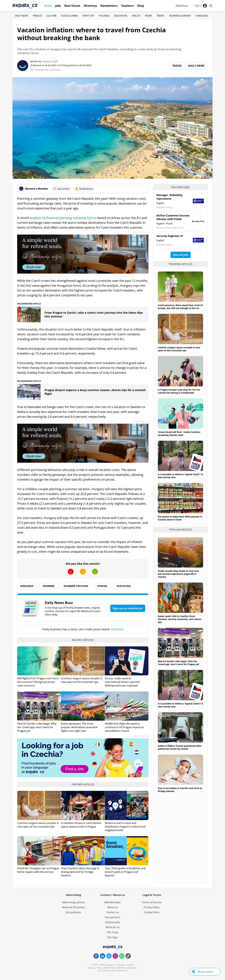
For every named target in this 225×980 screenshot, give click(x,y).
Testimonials (112, 922)
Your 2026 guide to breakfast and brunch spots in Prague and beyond (125, 872)
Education (121, 16)
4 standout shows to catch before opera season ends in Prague (81, 825)
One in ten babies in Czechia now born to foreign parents (180, 790)
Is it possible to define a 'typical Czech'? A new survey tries (180, 476)
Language (202, 16)
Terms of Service (152, 902)
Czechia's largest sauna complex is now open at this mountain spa (82, 680)
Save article (61, 189)
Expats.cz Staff (50, 61)
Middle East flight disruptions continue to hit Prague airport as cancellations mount (124, 727)
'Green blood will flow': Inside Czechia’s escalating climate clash (179, 434)
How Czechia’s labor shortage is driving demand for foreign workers (80, 872)
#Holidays (27, 586)
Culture (51, 16)
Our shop (113, 932)
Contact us (113, 912)
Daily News (21, 16)
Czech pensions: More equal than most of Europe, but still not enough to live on (180, 307)
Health (136, 16)
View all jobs (181, 255)
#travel (102, 586)
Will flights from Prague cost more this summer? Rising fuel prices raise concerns (38, 682)
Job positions (73, 912)
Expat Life (88, 16)
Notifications (84, 189)
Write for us (113, 927)
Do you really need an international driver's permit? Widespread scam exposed (122, 682)
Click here (117, 629)
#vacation (124, 586)
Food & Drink (69, 16)
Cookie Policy (152, 912)
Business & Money (180, 16)
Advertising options (74, 902)
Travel (161, 16)
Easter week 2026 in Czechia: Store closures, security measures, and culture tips (180, 619)
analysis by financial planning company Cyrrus (63, 218)
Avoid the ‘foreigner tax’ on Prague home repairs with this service (38, 870)
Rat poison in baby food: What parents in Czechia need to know (180, 518)
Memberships (112, 902)
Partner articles (83, 784)
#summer (49, 586)
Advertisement (141, 232)
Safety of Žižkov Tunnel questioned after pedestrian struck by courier (180, 747)
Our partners (113, 917)
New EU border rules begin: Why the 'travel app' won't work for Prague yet (37, 727)
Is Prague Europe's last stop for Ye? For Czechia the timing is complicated (179, 391)
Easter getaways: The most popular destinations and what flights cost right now (79, 727)
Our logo (112, 937)
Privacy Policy (152, 907)
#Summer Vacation (76, 586)
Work (148, 16)
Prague (37, 16)
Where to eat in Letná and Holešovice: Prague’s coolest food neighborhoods (125, 827)
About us (112, 907)
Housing (104, 16)
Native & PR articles (74, 907)
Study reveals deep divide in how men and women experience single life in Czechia (178, 574)
